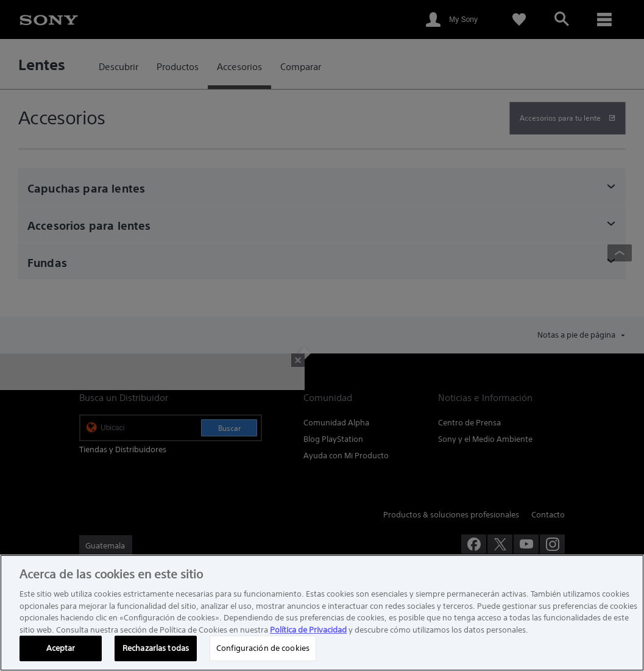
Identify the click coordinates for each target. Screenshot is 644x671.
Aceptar (61, 648)
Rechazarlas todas (156, 648)
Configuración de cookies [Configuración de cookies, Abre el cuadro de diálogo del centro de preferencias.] (263, 648)
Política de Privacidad (308, 630)
